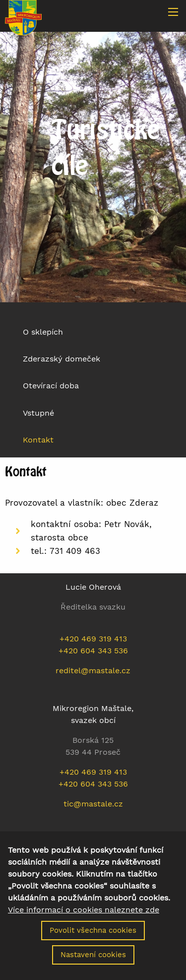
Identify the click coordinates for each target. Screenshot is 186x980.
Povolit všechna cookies (93, 939)
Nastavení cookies (93, 963)
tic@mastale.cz (93, 804)
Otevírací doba (51, 386)
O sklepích (43, 332)
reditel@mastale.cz (93, 670)
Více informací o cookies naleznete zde (84, 918)
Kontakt (38, 440)
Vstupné (38, 413)
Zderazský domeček (62, 359)
